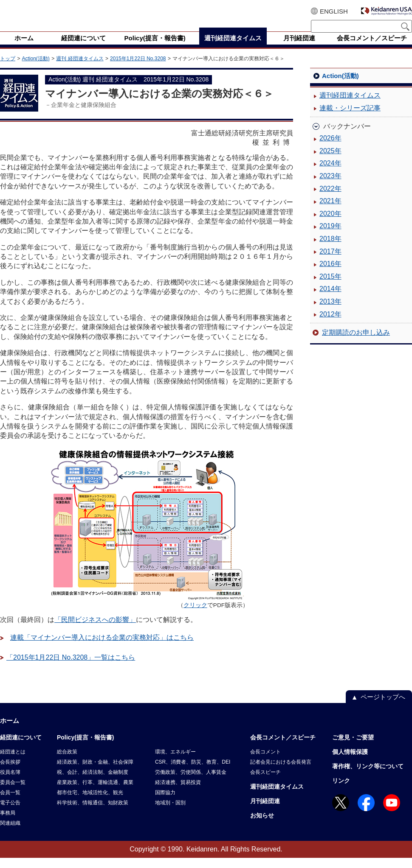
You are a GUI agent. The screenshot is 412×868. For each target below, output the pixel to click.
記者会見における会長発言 (281, 772)
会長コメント (265, 762)
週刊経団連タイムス (350, 105)
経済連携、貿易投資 (178, 792)
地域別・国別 (170, 813)
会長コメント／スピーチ (283, 748)
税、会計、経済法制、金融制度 (93, 782)
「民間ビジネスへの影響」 (95, 630)
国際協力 (165, 803)
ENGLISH (334, 11)
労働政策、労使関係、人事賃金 (191, 782)
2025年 (330, 161)
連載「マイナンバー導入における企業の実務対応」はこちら (102, 648)
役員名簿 (10, 782)
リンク (341, 791)
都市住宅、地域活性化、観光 (90, 803)
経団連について (21, 748)
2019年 (330, 236)
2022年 (330, 199)
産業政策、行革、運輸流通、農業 (95, 792)
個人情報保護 (350, 762)
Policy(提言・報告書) (86, 748)
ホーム (10, 731)
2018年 (330, 249)
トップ (8, 69)
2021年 (330, 211)
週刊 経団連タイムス (80, 69)
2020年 (330, 224)
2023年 (330, 186)
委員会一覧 (13, 792)
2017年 (330, 262)
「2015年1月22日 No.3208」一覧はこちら (71, 668)
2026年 (330, 148)
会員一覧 (10, 803)
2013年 (330, 312)
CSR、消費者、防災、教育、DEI (193, 772)
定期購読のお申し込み (356, 343)
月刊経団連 (265, 811)
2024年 (330, 173)
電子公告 (10, 813)
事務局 (8, 823)
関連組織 (10, 833)
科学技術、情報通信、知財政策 (93, 813)
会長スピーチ (265, 782)
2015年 (330, 287)
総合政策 (67, 762)
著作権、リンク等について (368, 776)
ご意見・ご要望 (353, 748)
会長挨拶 (10, 772)
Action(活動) (35, 69)
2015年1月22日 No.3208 (138, 69)
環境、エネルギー (175, 762)
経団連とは (13, 762)
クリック (195, 615)
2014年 (330, 299)
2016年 (330, 274)
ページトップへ (383, 707)
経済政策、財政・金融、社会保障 (95, 772)
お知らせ (262, 826)
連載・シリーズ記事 (350, 118)
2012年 (330, 324)
